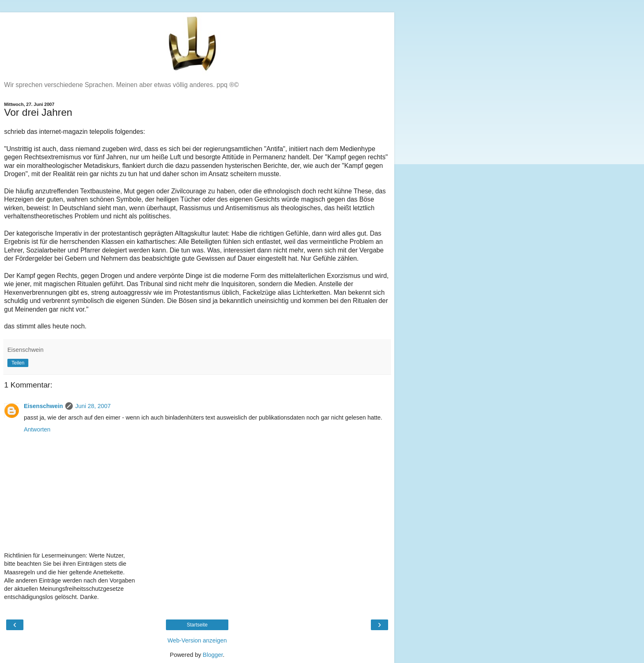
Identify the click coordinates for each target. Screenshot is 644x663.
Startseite (197, 625)
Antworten (37, 429)
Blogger (213, 655)
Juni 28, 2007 (93, 406)
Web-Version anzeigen (197, 640)
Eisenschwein (43, 406)
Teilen (18, 363)
